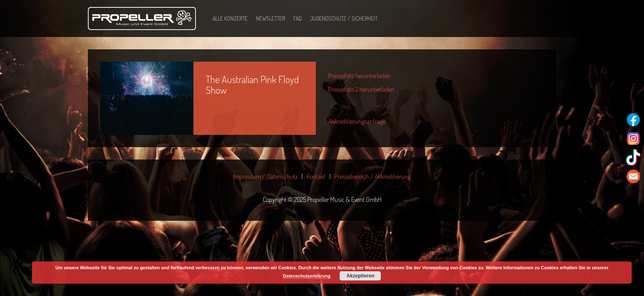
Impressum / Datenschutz (266, 176)
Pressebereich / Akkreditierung (373, 176)
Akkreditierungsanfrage (357, 121)
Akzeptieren (360, 276)
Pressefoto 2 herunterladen (361, 89)
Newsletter (270, 18)
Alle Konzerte (230, 18)
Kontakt (316, 176)
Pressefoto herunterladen (359, 76)
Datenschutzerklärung (307, 276)
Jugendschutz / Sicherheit (344, 18)
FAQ (298, 18)
